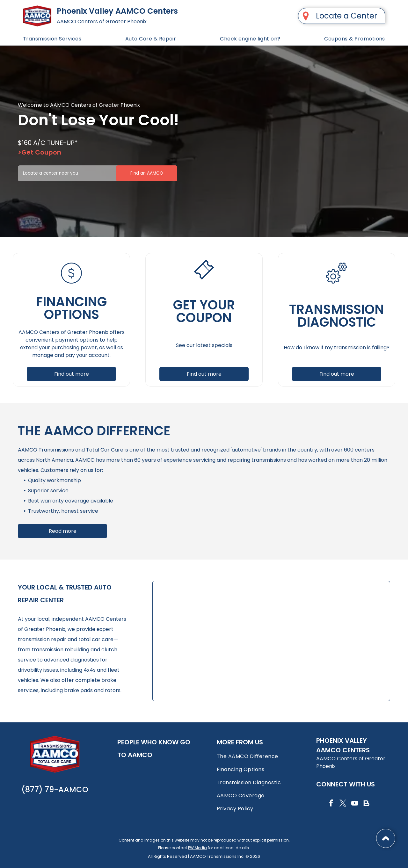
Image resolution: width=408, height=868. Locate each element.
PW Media (197, 848)
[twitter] (343, 804)
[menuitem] (52, 39)
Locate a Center (346, 16)
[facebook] (331, 804)
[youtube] (354, 804)
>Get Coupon (40, 152)
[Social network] (366, 804)
